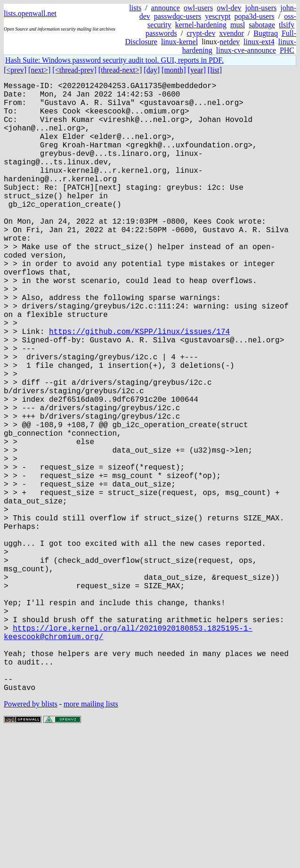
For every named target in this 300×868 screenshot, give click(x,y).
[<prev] (15, 70)
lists (135, 8)
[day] (152, 70)
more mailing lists (91, 840)
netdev (230, 42)
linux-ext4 (259, 42)
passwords (161, 33)
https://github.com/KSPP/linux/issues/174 (139, 388)
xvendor (231, 33)
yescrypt (218, 16)
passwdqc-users (178, 16)
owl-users (198, 8)
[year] (197, 70)
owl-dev (229, 8)
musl (238, 25)
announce (166, 8)
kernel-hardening (201, 25)
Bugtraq (266, 33)
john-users (261, 8)
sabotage (262, 25)
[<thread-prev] (74, 70)
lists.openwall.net (30, 13)
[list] (215, 70)
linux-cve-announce (246, 50)
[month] (174, 70)
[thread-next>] (120, 70)
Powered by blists (31, 840)
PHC (287, 50)
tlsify (287, 25)
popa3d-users (254, 16)
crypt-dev (201, 33)
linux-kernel (179, 42)
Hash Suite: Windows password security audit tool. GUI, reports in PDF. (114, 60)
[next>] (39, 70)
